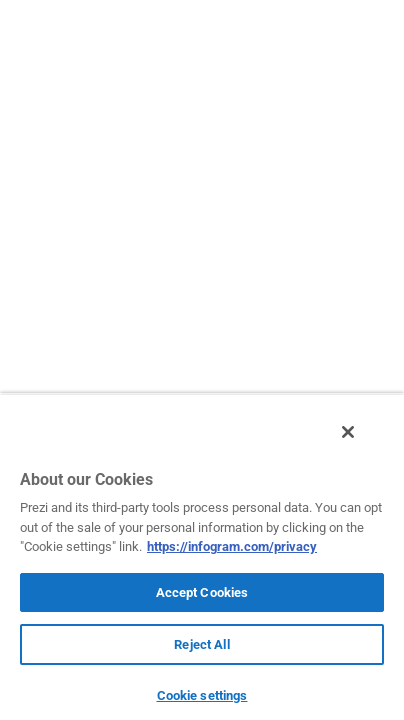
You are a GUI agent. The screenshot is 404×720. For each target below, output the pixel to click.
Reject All (201, 644)
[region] (202, 562)
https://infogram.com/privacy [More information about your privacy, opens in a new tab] (232, 546)
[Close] (362, 443)
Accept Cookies (202, 592)
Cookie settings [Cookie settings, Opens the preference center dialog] (202, 695)
